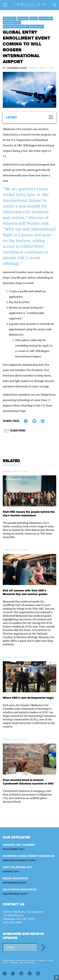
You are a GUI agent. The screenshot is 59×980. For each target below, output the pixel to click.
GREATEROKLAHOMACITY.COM (19, 860)
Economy (8, 471)
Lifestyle (8, 550)
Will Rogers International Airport (23, 27)
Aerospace (10, 18)
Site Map (14, 963)
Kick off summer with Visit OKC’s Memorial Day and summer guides (25, 592)
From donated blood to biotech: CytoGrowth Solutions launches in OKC (28, 782)
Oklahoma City (12, 23)
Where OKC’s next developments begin (28, 698)
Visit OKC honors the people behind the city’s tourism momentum (29, 514)
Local (34, 18)
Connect (42, 960)
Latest (11, 117)
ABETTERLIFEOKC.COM (15, 894)
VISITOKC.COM (10, 872)
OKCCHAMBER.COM (13, 849)
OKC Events (46, 18)
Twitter (34, 421)
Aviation (23, 18)
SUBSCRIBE (14, 431)
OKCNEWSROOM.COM (14, 883)
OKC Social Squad (27, 963)
